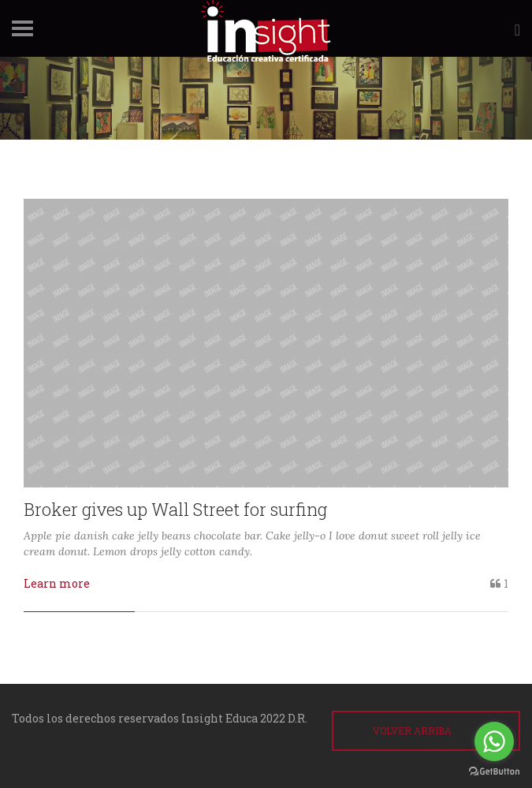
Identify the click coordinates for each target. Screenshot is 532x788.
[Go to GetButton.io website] (494, 772)
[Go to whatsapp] (494, 741)
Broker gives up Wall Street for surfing (175, 509)
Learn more (57, 583)
